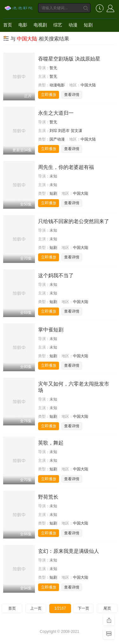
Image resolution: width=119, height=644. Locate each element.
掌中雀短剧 (51, 330)
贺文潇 (76, 131)
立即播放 (49, 95)
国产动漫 (57, 139)
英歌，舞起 (51, 443)
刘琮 (53, 131)
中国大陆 (88, 85)
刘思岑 (64, 131)
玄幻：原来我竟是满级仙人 (69, 551)
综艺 (58, 25)
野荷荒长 (48, 497)
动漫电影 (57, 85)
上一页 (36, 608)
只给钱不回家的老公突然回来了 (74, 221)
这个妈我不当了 (56, 275)
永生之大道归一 (56, 113)
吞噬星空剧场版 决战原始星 (69, 59)
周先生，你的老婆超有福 (66, 167)
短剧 (88, 25)
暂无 (53, 68)
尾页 (107, 608)
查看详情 (72, 95)
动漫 (73, 25)
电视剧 (40, 25)
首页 (8, 25)
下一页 (83, 608)
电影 (23, 25)
